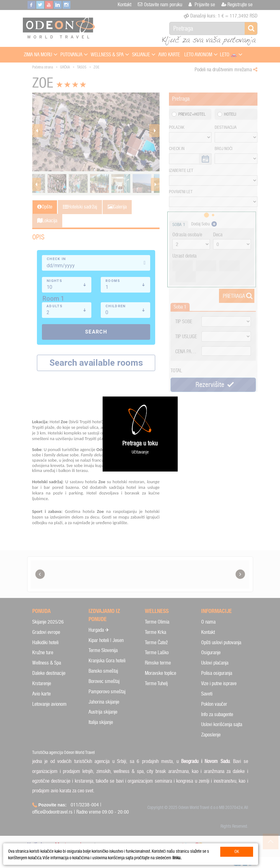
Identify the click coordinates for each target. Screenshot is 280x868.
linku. (177, 858)
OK (237, 852)
